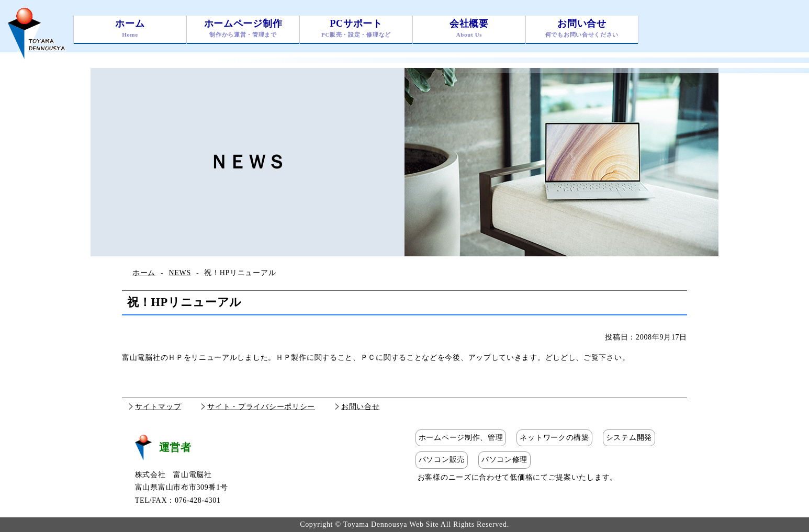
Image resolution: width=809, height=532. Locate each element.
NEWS (179, 273)
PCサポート (356, 29)
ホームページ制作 (243, 29)
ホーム (130, 29)
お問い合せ (582, 29)
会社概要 (469, 29)
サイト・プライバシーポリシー (261, 407)
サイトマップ (158, 407)
